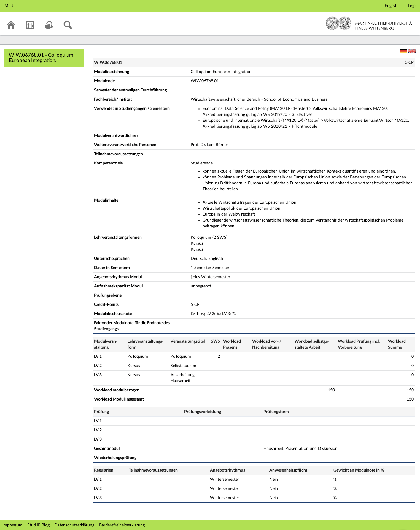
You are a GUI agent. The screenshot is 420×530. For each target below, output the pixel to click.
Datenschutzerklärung (74, 525)
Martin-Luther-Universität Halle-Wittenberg (370, 23)
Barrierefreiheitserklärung (122, 525)
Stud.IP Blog (38, 525)
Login (413, 6)
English (391, 6)
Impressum (12, 525)
